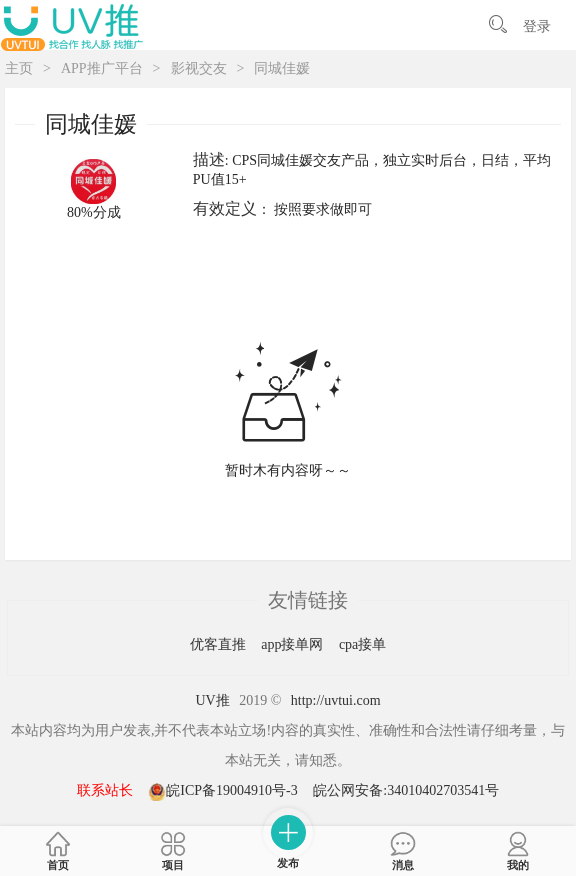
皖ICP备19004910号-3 (224, 790)
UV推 (212, 700)
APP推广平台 (102, 68)
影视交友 (199, 68)
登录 (537, 26)
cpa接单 (362, 644)
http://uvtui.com (336, 700)
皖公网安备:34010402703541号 (406, 790)
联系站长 (105, 790)
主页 (19, 68)
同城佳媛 (282, 68)
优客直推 (220, 644)
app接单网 (294, 644)
